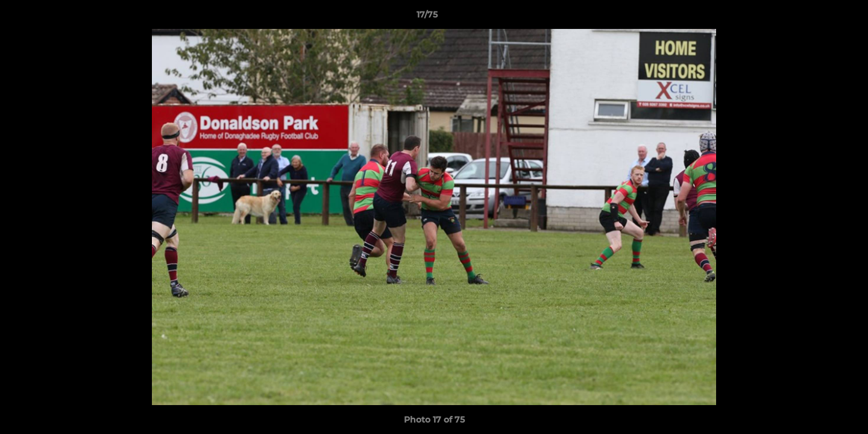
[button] (817, 17)
